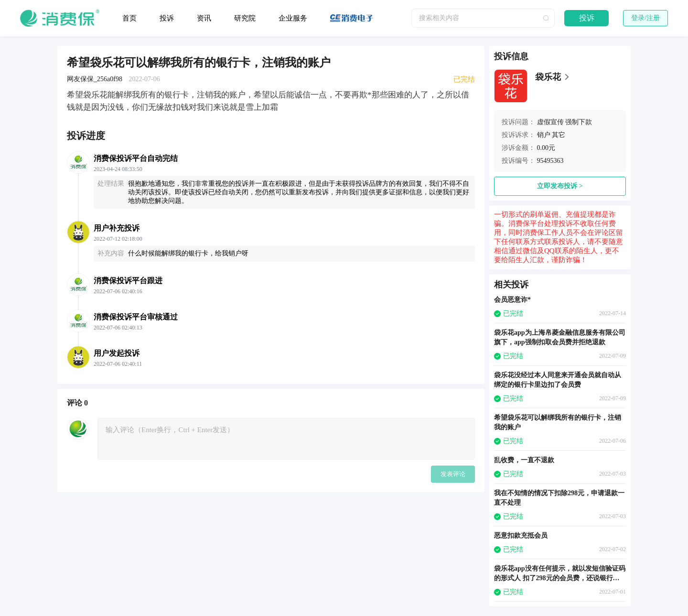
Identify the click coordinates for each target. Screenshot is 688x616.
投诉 (167, 18)
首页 (129, 18)
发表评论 (453, 474)
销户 (544, 135)
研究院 (245, 18)
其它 (559, 135)
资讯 (204, 18)
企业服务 (293, 18)
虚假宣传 (550, 122)
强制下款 (579, 122)
